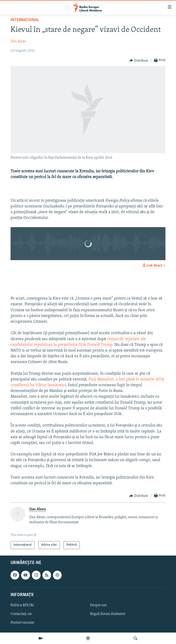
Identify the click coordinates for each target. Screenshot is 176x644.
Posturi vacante (22, 623)
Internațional (25, 20)
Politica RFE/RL (22, 605)
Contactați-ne (21, 614)
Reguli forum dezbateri (108, 614)
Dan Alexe (18, 41)
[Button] (139, 61)
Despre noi (98, 605)
